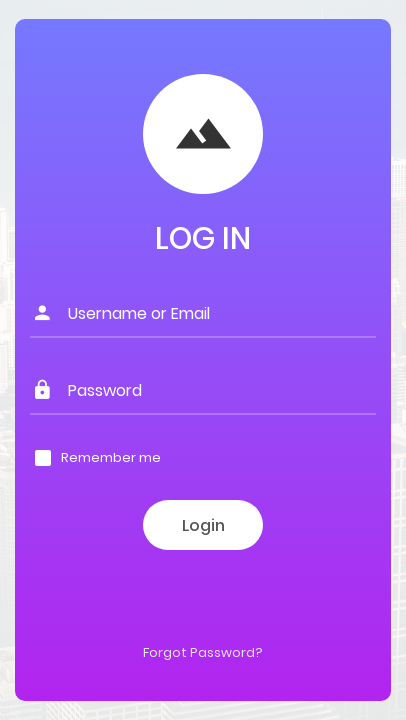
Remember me (111, 458)
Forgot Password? (203, 652)
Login (203, 525)
